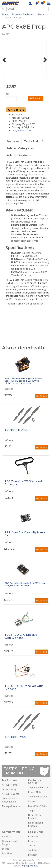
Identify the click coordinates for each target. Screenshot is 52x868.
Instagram (34, 841)
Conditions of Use (37, 797)
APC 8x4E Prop (15, 737)
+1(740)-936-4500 (30, 866)
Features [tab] (13, 141)
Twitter (32, 846)
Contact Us (34, 801)
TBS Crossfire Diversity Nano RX (25, 534)
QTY (8, 94)
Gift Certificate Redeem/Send (9, 800)
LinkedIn (33, 855)
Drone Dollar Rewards (35, 817)
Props (41, 14)
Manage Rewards (11, 806)
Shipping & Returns (38, 787)
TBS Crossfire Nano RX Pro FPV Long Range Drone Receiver (25, 584)
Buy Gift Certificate (38, 806)
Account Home (10, 785)
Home (5, 14)
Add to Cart (36, 98)
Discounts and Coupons (9, 843)
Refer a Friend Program (35, 824)
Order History (9, 789)
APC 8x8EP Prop (16, 430)
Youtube (33, 850)
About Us (7, 836)
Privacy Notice (35, 792)
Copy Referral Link (21, 130)
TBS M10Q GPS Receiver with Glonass (21, 636)
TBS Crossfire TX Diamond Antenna (23, 483)
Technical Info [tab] (34, 141)
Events (6, 849)
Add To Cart (41, 396)
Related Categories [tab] (20, 148)
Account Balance (11, 794)
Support (32, 810)
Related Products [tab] (19, 155)
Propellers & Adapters (23, 14)
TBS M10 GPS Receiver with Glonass (24, 687)
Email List (7, 853)
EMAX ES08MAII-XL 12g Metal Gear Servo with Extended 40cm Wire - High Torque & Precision (23, 381)
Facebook (33, 836)
